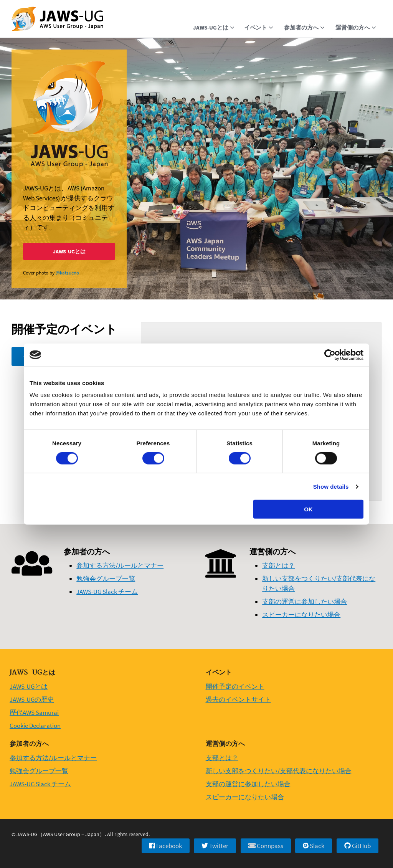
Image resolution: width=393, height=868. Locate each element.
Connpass (266, 846)
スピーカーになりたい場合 (301, 615)
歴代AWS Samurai (34, 713)
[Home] (57, 20)
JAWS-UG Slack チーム (107, 592)
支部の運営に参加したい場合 (305, 602)
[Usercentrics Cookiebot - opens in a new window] (330, 355)
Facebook (166, 846)
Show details (331, 486)
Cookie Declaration (35, 726)
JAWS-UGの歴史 (32, 699)
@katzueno (67, 273)
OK (308, 509)
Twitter (215, 846)
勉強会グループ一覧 (106, 579)
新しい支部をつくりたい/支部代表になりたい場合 (279, 771)
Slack (314, 846)
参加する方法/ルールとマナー (120, 565)
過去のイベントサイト (238, 699)
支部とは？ (278, 565)
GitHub (357, 846)
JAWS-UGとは (69, 251)
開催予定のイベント (235, 686)
